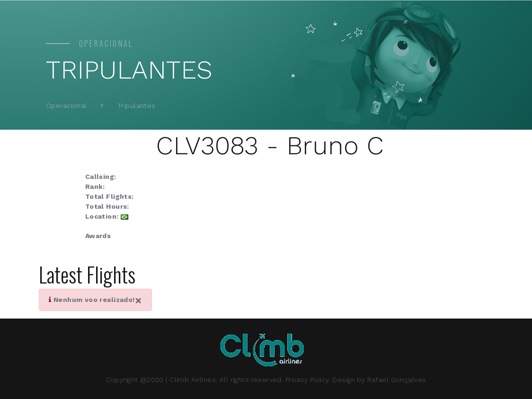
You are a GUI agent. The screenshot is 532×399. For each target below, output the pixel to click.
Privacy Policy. (308, 380)
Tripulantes (137, 106)
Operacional (66, 106)
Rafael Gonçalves (397, 380)
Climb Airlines (193, 380)
